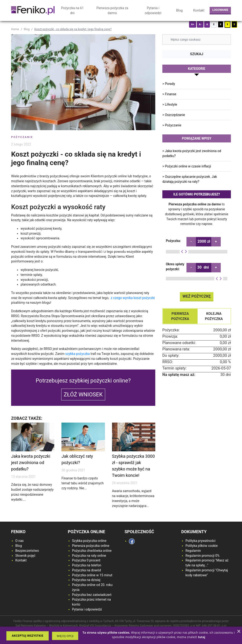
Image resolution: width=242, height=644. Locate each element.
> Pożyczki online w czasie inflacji (187, 166)
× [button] (239, 632)
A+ (192, 24)
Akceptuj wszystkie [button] (28, 636)
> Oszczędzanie (174, 115)
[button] (65, 636)
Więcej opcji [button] (65, 636)
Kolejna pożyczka (214, 316)
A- (200, 24)
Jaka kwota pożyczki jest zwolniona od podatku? (31, 463)
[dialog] (121, 635)
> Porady (169, 84)
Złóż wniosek (83, 395)
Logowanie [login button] (220, 10)
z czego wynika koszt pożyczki (133, 298)
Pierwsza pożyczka (180, 316)
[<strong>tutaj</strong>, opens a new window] (202, 637)
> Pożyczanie (172, 125)
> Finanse (169, 94)
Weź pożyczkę (197, 296)
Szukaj (197, 54)
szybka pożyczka (78, 354)
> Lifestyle (170, 104)
